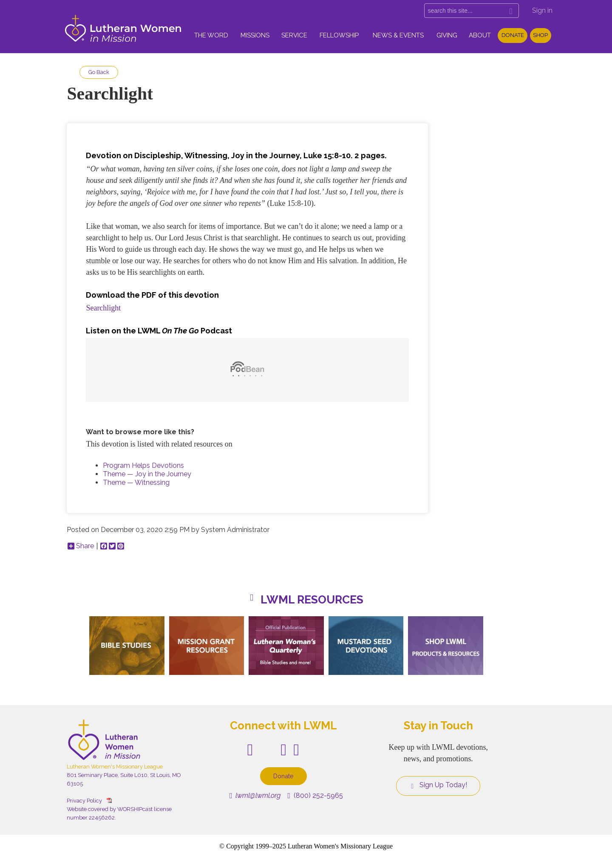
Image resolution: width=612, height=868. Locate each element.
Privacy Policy (84, 801)
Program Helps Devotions (143, 465)
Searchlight (103, 308)
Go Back (99, 72)
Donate (513, 35)
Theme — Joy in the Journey (147, 474)
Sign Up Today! (438, 785)
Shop (540, 35)
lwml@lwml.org (255, 795)
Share (81, 546)
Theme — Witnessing (136, 482)
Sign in (542, 10)
